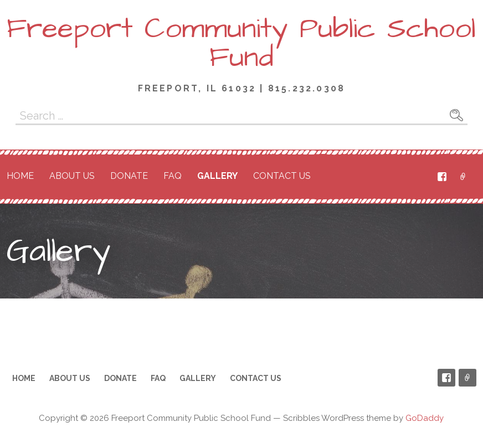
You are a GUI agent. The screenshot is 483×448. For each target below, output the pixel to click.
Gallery (217, 176)
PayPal (463, 177)
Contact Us (282, 176)
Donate (129, 176)
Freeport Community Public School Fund (241, 43)
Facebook (442, 177)
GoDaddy (425, 418)
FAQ (173, 176)
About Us (72, 176)
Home (20, 176)
